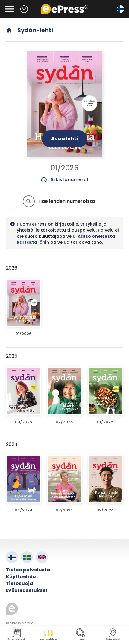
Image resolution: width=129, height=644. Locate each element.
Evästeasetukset (27, 590)
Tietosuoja (19, 583)
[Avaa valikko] (10, 9)
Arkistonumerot (64, 180)
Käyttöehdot (22, 577)
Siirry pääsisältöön (3, 3)
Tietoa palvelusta (28, 570)
